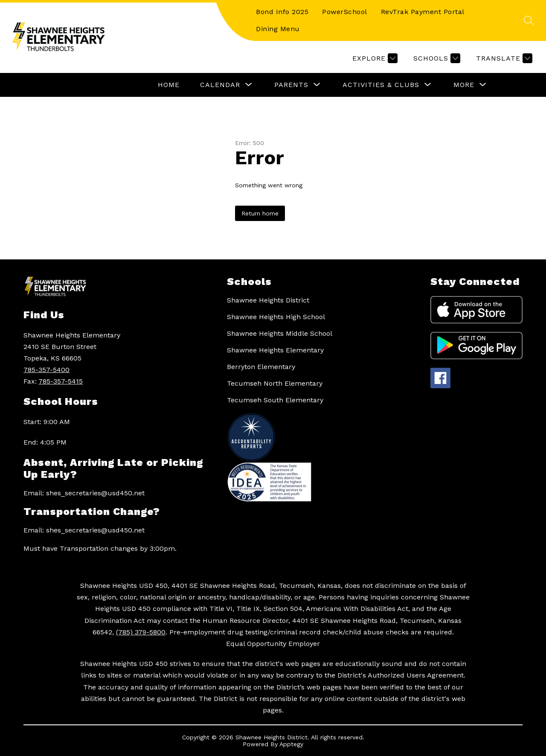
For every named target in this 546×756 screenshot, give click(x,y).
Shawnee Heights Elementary (275, 350)
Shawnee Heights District (268, 300)
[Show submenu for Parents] (291, 85)
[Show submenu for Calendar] (220, 85)
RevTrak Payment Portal (423, 12)
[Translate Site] (503, 58)
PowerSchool (345, 12)
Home (169, 85)
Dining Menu (278, 29)
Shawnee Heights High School (276, 317)
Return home (260, 213)
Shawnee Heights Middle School (280, 333)
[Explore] (374, 58)
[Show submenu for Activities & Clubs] (381, 85)
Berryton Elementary (261, 367)
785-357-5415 (61, 381)
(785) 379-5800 (141, 632)
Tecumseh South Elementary (275, 400)
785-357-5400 (46, 370)
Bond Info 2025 (282, 12)
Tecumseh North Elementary (275, 383)
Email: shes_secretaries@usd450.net (84, 493)
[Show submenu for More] (464, 85)
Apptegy (291, 744)
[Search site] (529, 20)
